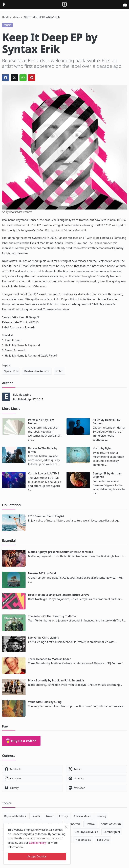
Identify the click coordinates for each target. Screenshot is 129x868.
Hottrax (90, 824)
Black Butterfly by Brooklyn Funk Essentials (56, 680)
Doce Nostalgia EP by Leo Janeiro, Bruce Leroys (59, 595)
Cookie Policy (37, 843)
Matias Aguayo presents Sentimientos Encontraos (61, 552)
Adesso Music (82, 816)
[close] (66, 827)
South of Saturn (111, 824)
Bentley (101, 816)
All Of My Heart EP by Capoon (106, 422)
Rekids (36, 816)
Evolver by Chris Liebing (44, 638)
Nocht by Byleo (102, 448)
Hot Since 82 (83, 840)
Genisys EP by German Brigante (107, 475)
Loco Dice (103, 840)
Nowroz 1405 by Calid (42, 573)
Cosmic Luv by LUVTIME (44, 473)
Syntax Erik (11, 371)
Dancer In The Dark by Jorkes (43, 450)
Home (6, 17)
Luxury (63, 816)
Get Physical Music (86, 832)
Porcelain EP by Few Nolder (41, 422)
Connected (73, 824)
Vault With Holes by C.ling (45, 702)
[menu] (4, 5)
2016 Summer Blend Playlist (46, 516)
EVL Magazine (22, 395)
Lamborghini (112, 832)
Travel (50, 816)
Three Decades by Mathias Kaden (50, 659)
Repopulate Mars (15, 816)
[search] (125, 5)
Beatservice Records (37, 371)
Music (16, 17)
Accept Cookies (37, 856)
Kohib (59, 371)
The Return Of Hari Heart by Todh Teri (53, 616)
